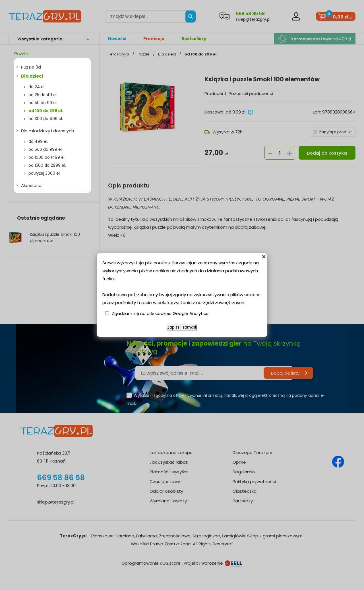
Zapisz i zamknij (182, 327)
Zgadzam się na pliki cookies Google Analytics (160, 313)
